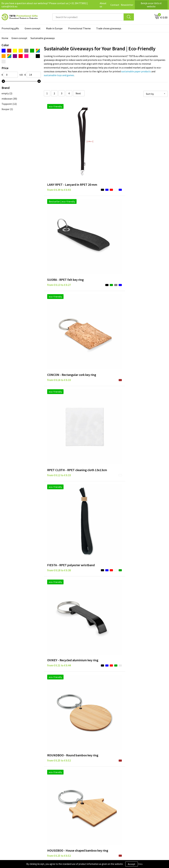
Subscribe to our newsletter (104, 804)
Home (5, 38)
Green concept (33, 28)
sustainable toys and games (59, 75)
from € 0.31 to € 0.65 (59, 467)
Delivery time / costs (59, 784)
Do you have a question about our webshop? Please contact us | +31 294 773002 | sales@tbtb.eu (45, 5)
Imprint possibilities (59, 794)
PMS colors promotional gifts (63, 799)
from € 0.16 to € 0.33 (141, 154)
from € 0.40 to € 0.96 (59, 594)
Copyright (94, 799)
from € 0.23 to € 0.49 (59, 404)
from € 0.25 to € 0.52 (59, 278)
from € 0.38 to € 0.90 (100, 531)
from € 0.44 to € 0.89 (100, 599)
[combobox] (88, 17)
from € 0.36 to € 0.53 (141, 409)
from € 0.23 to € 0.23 (100, 337)
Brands (92, 779)
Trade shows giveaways (109, 28)
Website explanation (59, 789)
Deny (140, 864)
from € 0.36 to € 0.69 (141, 535)
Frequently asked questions (62, 779)
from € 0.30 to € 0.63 (100, 404)
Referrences (136, 789)
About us (103, 5)
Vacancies (135, 784)
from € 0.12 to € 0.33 (59, 216)
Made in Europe (54, 28)
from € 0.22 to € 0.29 (59, 337)
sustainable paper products (136, 71)
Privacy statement (99, 784)
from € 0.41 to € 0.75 (141, 594)
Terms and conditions (100, 794)
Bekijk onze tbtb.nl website (151, 5)
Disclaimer (94, 789)
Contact (115, 5)
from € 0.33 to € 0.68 (100, 467)
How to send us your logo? (62, 804)
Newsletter (127, 5)
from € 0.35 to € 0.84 (141, 472)
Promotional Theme (79, 28)
